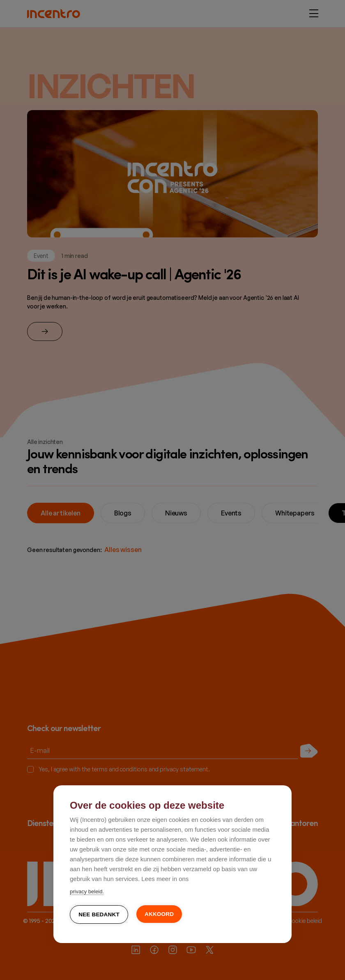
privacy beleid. (87, 892)
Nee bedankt (99, 915)
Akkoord (159, 914)
